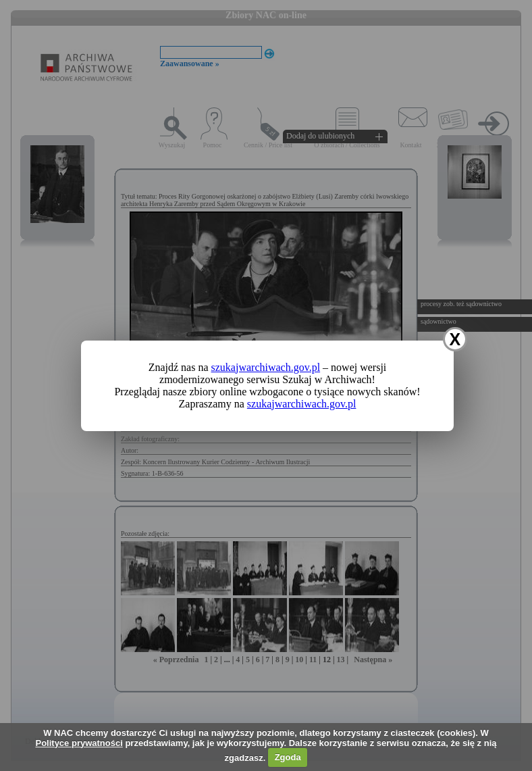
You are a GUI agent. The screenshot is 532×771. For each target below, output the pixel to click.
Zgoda (288, 757)
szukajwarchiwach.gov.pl (266, 367)
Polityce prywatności (79, 743)
